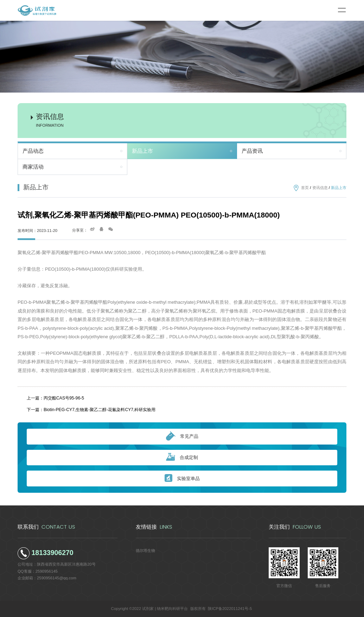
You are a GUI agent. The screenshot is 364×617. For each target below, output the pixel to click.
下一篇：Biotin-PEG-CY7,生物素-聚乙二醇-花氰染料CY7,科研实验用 (91, 410)
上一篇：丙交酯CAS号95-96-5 (55, 398)
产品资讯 (252, 151)
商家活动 (33, 167)
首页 (305, 188)
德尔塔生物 (145, 550)
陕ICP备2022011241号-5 (230, 609)
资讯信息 (320, 188)
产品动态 (33, 151)
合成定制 (182, 457)
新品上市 (142, 151)
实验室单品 (182, 479)
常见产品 (182, 436)
